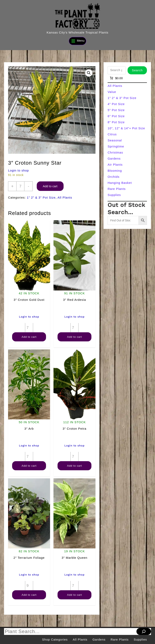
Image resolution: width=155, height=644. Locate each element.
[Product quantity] (20, 186)
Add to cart (50, 186)
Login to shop (18, 170)
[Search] (144, 631)
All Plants (65, 197)
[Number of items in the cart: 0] (116, 78)
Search (137, 70)
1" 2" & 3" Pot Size (41, 197)
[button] (89, 73)
